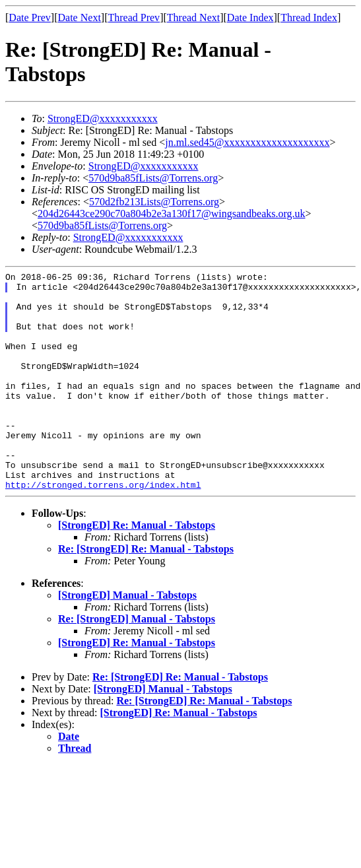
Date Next (80, 17)
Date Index (250, 17)
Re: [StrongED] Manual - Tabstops (137, 662)
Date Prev (30, 17)
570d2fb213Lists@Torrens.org (154, 202)
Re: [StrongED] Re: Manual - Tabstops (146, 592)
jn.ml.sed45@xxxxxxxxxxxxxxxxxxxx (247, 142)
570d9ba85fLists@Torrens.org (153, 178)
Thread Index (309, 17)
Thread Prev (134, 17)
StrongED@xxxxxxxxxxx (103, 118)
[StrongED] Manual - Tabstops (127, 639)
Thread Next (193, 17)
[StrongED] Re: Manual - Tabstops (137, 569)
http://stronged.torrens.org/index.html (103, 528)
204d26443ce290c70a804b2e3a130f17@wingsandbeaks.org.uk (171, 214)
